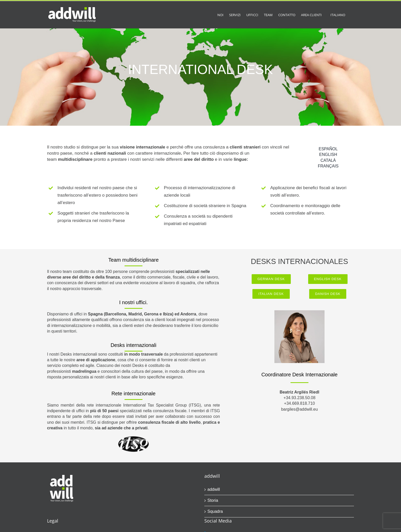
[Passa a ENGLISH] (328, 155)
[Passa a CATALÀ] (328, 161)
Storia (213, 500)
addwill (214, 489)
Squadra (215, 511)
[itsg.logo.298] (133, 438)
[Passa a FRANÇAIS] (328, 166)
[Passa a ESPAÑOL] (328, 149)
